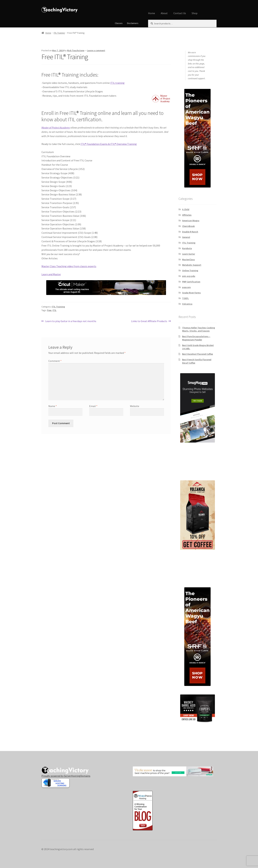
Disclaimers (133, 23)
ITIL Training (59, 33)
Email (93, 406)
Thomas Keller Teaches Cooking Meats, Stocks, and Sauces (199, 329)
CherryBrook (188, 226)
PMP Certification (191, 282)
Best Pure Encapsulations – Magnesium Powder (196, 338)
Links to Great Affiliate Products (149, 321)
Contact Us (180, 13)
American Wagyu (191, 221)
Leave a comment (96, 50)
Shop (195, 13)
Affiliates (187, 215)
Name (53, 406)
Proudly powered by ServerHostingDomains (66, 776)
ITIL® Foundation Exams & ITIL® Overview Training (109, 144)
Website (135, 406)
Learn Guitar (189, 254)
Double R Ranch (190, 232)
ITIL (54, 310)
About (164, 13)
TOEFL (185, 298)
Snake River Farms (191, 293)
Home (152, 13)
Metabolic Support (192, 265)
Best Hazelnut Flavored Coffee (198, 354)
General (186, 237)
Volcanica (187, 304)
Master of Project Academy (56, 128)
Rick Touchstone (76, 50)
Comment (55, 361)
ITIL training (117, 83)
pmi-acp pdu (189, 276)
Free (49, 310)
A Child (186, 209)
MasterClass (188, 259)
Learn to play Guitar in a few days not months (71, 321)
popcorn (186, 287)
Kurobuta (187, 248)
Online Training (190, 270)
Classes (119, 23)
